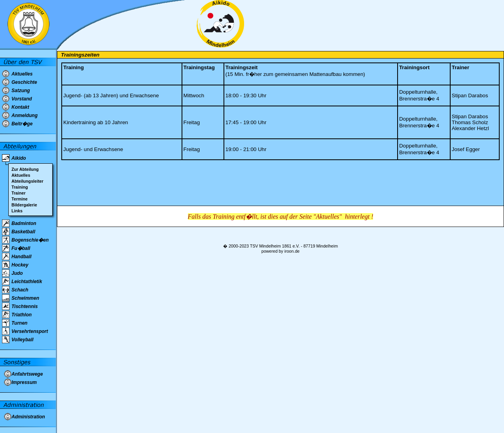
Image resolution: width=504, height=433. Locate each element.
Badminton (24, 223)
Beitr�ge (22, 124)
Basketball (23, 232)
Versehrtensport (30, 331)
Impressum (24, 382)
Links (17, 211)
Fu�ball (21, 248)
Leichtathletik (27, 282)
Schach (20, 290)
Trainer (19, 193)
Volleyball (23, 340)
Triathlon (22, 315)
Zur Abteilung (25, 169)
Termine (20, 199)
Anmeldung (25, 115)
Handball (22, 257)
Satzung (21, 91)
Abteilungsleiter (27, 181)
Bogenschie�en (30, 240)
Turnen (19, 323)
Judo (17, 273)
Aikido (19, 158)
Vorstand (22, 99)
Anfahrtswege (27, 374)
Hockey (20, 265)
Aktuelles (22, 74)
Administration (28, 417)
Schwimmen (25, 298)
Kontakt (20, 107)
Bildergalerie (24, 205)
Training (20, 187)
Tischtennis (25, 306)
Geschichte (24, 82)
